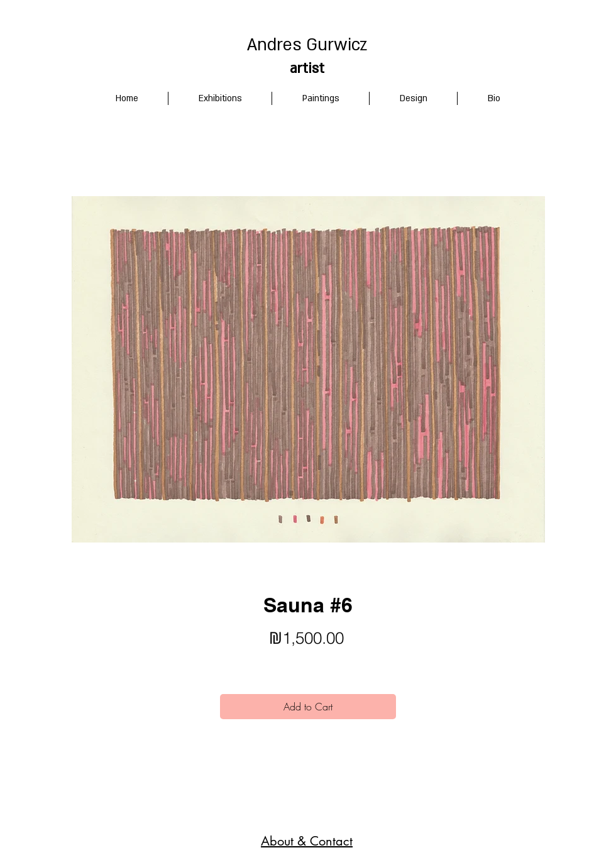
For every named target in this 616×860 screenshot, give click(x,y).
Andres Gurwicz (307, 45)
